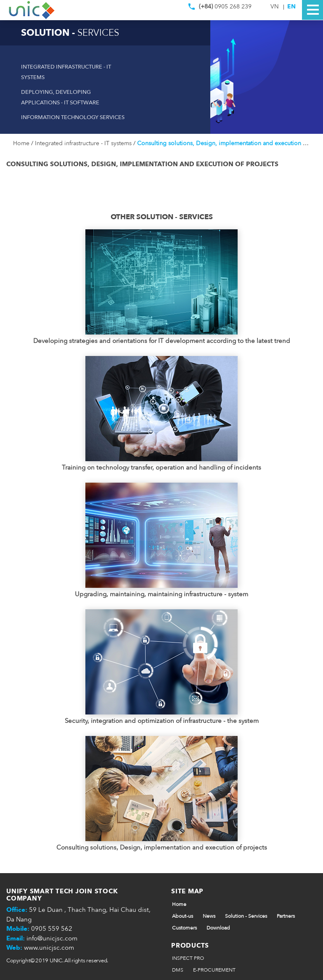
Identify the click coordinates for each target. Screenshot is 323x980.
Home (22, 143)
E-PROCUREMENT (214, 970)
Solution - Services (246, 916)
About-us (183, 916)
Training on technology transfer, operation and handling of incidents (161, 467)
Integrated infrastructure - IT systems (84, 143)
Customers (184, 928)
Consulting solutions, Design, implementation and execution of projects (162, 847)
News (209, 916)
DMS (178, 970)
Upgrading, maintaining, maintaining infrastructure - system (161, 594)
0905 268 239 (220, 8)
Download (218, 928)
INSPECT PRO (188, 958)
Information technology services (73, 117)
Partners (286, 916)
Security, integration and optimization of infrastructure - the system (162, 721)
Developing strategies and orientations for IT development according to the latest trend (162, 341)
